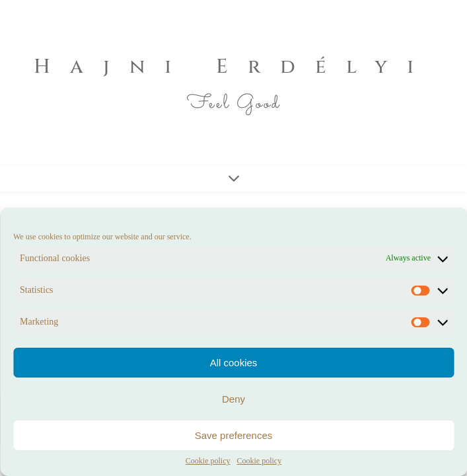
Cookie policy (208, 461)
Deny (234, 399)
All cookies (234, 363)
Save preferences (234, 435)
